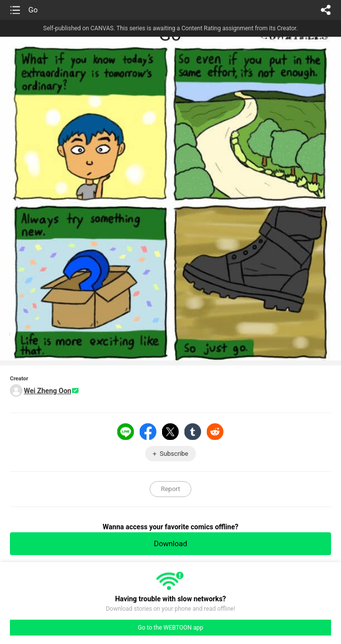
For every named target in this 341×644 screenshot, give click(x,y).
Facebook (148, 431)
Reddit (215, 431)
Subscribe (174, 454)
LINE (126, 431)
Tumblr (193, 431)
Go (33, 10)
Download (171, 544)
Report (171, 489)
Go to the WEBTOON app (170, 628)
